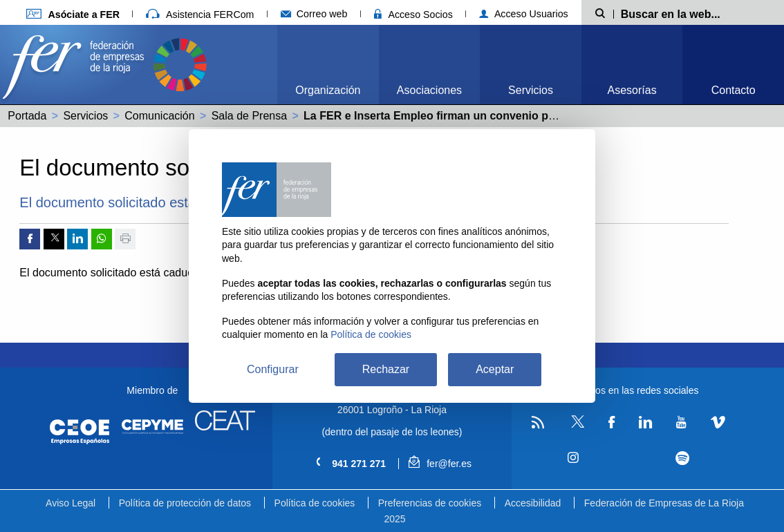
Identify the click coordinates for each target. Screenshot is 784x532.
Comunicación (159, 116)
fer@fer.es (440, 464)
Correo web (314, 14)
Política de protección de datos (185, 503)
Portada (27, 116)
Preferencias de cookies (430, 503)
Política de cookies (315, 503)
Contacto (734, 90)
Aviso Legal (71, 503)
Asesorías (632, 90)
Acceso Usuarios (524, 14)
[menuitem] (328, 65)
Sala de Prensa (249, 116)
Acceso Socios (413, 15)
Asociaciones (429, 90)
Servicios (531, 90)
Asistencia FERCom (200, 15)
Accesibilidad (533, 503)
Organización (328, 90)
